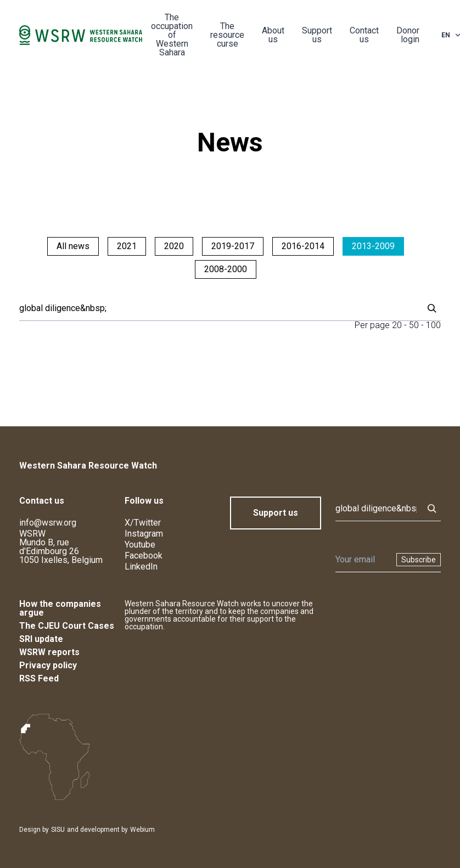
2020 (174, 246)
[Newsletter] (363, 560)
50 (414, 325)
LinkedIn (141, 567)
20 (397, 325)
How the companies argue (60, 608)
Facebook (144, 556)
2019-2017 (233, 246)
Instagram (144, 534)
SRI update (41, 639)
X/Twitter (143, 523)
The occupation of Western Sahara (172, 35)
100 (433, 325)
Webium (142, 830)
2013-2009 (373, 246)
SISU (58, 830)
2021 (127, 246)
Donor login (408, 35)
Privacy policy (48, 665)
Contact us (364, 35)
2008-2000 (226, 269)
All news (73, 246)
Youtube (140, 545)
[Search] (218, 308)
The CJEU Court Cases (67, 626)
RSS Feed (39, 678)
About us (273, 35)
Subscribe (419, 560)
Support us (317, 35)
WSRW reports (49, 652)
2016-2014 (303, 246)
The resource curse (227, 35)
